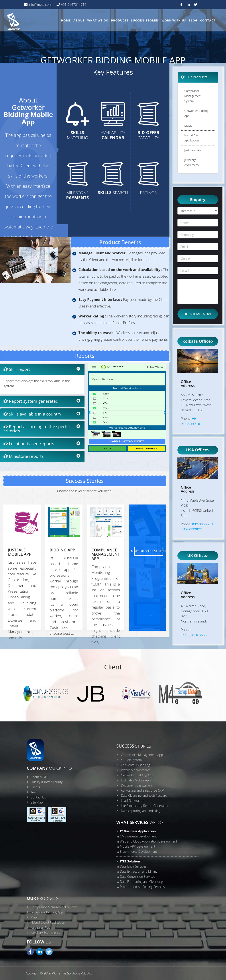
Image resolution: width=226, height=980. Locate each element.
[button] (90, 455)
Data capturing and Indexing (141, 811)
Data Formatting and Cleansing (141, 882)
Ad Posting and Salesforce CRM (142, 790)
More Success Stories (149, 551)
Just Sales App (193, 150)
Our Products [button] (194, 77)
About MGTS (39, 777)
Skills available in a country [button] (32, 414)
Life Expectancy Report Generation (145, 806)
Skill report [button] (17, 369)
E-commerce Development (139, 851)
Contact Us (38, 797)
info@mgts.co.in (40, 4)
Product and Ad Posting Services (142, 887)
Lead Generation (133, 801)
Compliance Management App (142, 755)
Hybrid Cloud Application (193, 138)
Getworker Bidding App (196, 113)
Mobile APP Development (138, 846)
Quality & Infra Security (47, 782)
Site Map (37, 802)
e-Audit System (131, 760)
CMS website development (139, 836)
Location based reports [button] (29, 444)
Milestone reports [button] (24, 456)
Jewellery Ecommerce (45, 933)
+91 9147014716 (73, 4)
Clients (35, 787)
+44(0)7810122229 (195, 635)
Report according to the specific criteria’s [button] (37, 429)
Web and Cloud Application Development (149, 841)
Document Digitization (136, 785)
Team (34, 792)
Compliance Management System (193, 96)
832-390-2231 (203, 524)
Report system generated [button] (31, 401)
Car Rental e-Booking (135, 765)
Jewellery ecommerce (192, 162)
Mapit (188, 126)
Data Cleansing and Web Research (145, 795)
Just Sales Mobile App (136, 780)
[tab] (42, 369)
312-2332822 (192, 529)
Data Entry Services (133, 866)
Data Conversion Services (138, 877)
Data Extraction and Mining (139, 871)
